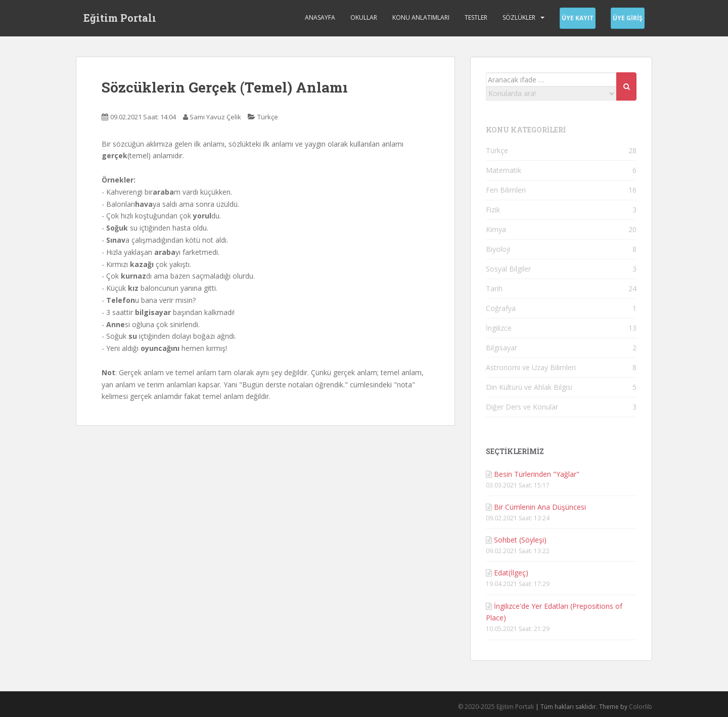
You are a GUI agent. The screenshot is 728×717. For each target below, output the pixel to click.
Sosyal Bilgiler (508, 269)
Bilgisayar (502, 348)
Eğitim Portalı (120, 18)
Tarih (494, 288)
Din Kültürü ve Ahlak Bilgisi (529, 387)
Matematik (504, 170)
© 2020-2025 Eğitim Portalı (496, 707)
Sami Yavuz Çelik (215, 117)
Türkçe (268, 117)
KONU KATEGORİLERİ (526, 130)
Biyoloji (498, 249)
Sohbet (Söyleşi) (520, 540)
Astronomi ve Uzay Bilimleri (531, 367)
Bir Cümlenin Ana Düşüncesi (540, 507)
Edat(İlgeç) (511, 573)
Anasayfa (320, 17)
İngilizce (499, 328)
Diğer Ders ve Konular (522, 407)
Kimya (496, 229)
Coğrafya (501, 308)
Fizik (493, 210)
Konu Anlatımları (421, 17)
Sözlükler (519, 17)
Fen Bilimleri (506, 190)
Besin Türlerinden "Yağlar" (537, 474)
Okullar (364, 17)
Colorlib (641, 707)
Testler (476, 17)
